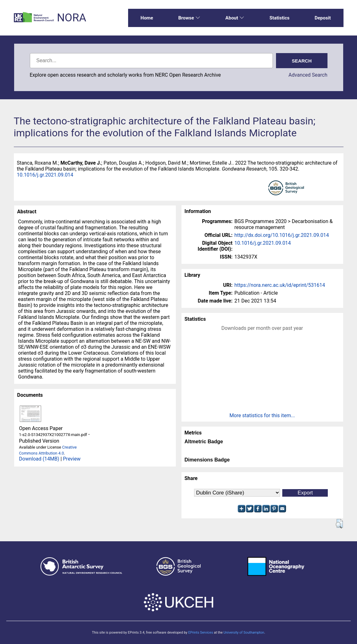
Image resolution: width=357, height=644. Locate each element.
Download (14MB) (39, 459)
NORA (71, 18)
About (235, 18)
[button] (339, 524)
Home (147, 18)
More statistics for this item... (262, 415)
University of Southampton (244, 633)
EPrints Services (200, 633)
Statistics (279, 18)
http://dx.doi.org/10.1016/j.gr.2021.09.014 (282, 235)
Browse (189, 18)
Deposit (323, 18)
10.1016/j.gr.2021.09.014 (45, 175)
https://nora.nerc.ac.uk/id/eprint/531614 (280, 285)
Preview (72, 459)
